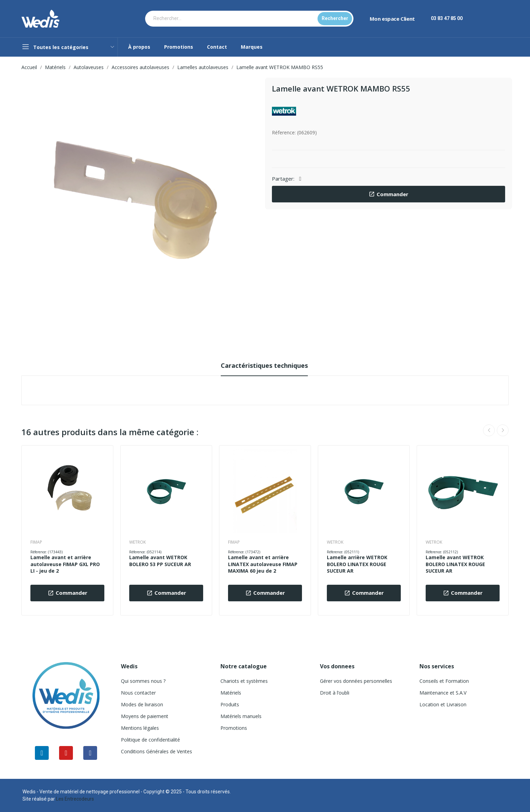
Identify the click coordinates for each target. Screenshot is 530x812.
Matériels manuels (241, 716)
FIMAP (36, 542)
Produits (230, 704)
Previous (489, 430)
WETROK (138, 542)
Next (503, 430)
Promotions (234, 728)
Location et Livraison (443, 704)
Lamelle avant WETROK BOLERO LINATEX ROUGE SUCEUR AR (455, 564)
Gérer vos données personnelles (356, 681)
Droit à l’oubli (335, 693)
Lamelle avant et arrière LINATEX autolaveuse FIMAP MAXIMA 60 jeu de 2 (263, 564)
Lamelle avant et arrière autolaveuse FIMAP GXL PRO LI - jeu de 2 (65, 564)
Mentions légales (140, 728)
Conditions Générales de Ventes (157, 751)
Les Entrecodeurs (75, 799)
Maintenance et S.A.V (443, 693)
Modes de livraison (142, 704)
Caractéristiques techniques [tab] (264, 365)
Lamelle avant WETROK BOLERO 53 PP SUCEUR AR (160, 561)
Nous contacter (138, 693)
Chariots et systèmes (244, 681)
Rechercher (335, 18)
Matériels (231, 693)
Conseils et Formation (444, 681)
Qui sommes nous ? (143, 681)
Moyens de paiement (145, 716)
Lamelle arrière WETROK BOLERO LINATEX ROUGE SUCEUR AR (357, 564)
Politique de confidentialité (150, 740)
